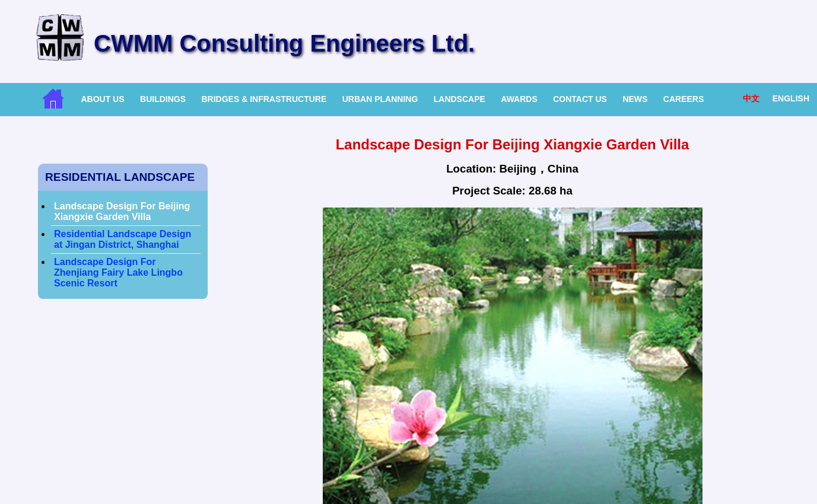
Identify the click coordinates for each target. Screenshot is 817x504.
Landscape (460, 99)
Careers (684, 99)
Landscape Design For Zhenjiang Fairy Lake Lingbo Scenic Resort (118, 272)
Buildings (163, 99)
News (635, 99)
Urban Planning (380, 99)
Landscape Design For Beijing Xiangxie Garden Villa (122, 211)
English (791, 98)
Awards (519, 99)
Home (53, 99)
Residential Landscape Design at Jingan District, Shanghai (123, 239)
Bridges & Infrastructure (264, 99)
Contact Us (580, 99)
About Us (102, 99)
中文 (751, 98)
